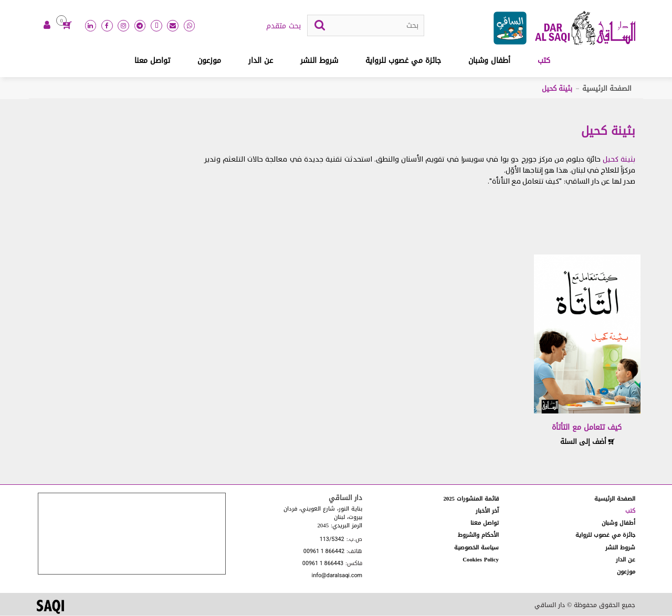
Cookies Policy (481, 560)
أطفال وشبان (489, 61)
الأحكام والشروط (478, 535)
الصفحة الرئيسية (607, 89)
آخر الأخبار (487, 511)
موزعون (209, 61)
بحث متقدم (283, 27)
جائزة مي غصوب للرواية (403, 61)
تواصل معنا (152, 61)
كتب (544, 61)
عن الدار (261, 61)
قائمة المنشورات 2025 (471, 499)
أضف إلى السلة (587, 442)
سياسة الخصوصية (476, 548)
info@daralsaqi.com (337, 577)
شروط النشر (319, 61)
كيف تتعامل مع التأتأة (587, 428)
